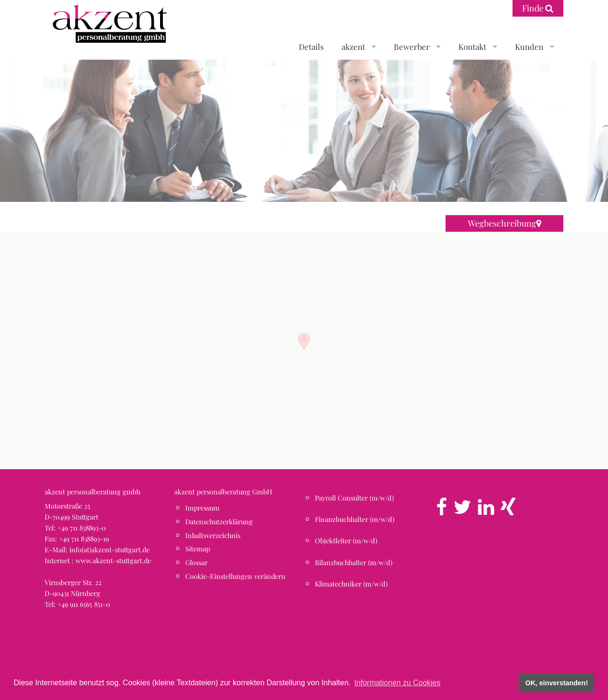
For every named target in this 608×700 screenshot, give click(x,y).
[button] (304, 342)
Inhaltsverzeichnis (213, 535)
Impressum (202, 508)
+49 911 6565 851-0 (84, 604)
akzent (353, 47)
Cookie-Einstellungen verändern (235, 576)
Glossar (196, 562)
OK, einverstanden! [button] (557, 683)
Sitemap (198, 549)
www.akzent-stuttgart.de (113, 560)
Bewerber (412, 47)
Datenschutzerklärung (219, 521)
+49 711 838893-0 (82, 528)
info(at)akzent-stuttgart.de (109, 549)
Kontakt (472, 47)
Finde (538, 8)
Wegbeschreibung (504, 223)
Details (311, 47)
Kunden (529, 47)
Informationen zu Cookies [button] (397, 683)
